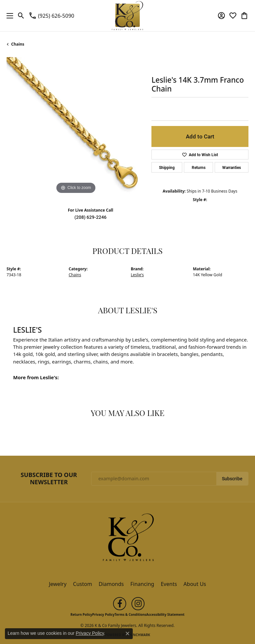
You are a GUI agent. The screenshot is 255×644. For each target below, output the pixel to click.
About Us (195, 584)
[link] (51, 16)
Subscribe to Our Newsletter (49, 478)
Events (169, 584)
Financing (142, 584)
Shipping (167, 167)
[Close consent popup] (128, 634)
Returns (199, 167)
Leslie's (137, 275)
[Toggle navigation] (8, 16)
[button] (21, 16)
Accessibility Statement (165, 614)
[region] (76, 126)
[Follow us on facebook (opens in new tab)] (120, 604)
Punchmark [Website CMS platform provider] (139, 635)
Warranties (232, 167)
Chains (18, 44)
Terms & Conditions (130, 614)
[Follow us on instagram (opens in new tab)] (138, 604)
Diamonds (111, 584)
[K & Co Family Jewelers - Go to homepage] (128, 539)
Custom (83, 584)
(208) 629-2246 (90, 217)
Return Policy (81, 614)
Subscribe (232, 479)
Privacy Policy (103, 614)
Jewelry (58, 584)
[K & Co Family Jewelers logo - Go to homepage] (128, 16)
